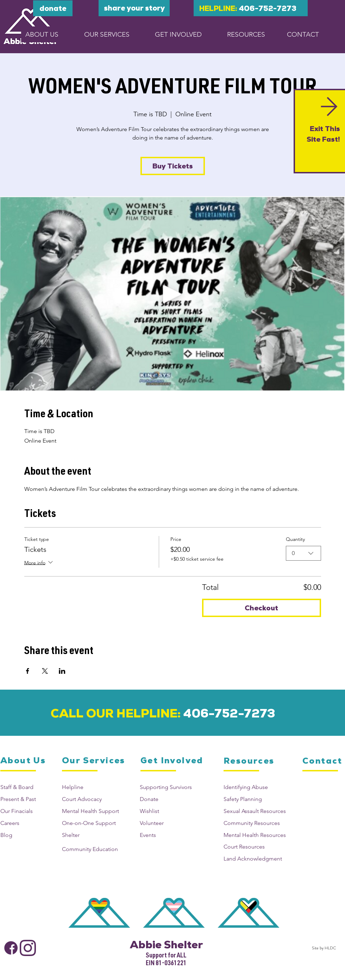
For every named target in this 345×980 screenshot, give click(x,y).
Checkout (261, 608)
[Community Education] (92, 849)
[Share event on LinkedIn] (62, 671)
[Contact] (324, 761)
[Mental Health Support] (92, 811)
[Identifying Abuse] (258, 787)
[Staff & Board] (26, 787)
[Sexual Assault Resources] (258, 811)
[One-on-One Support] (92, 823)
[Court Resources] (258, 847)
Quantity (295, 539)
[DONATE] (53, 8)
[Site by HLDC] (323, 948)
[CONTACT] (303, 34)
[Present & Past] (26, 799)
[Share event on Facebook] (28, 671)
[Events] (168, 835)
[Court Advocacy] (92, 799)
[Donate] (168, 799)
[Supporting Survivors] (168, 787)
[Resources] (250, 761)
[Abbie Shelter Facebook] (11, 948)
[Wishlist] (168, 811)
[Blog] (26, 835)
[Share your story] (134, 8)
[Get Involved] (172, 760)
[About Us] (23, 760)
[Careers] (26, 823)
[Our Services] (94, 760)
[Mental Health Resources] (258, 835)
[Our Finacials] (26, 811)
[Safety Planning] (258, 799)
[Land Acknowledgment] (258, 859)
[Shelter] (92, 835)
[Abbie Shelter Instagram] (28, 948)
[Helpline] (92, 787)
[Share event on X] (45, 671)
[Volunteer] (168, 823)
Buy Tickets (173, 166)
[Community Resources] (258, 823)
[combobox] (303, 553)
